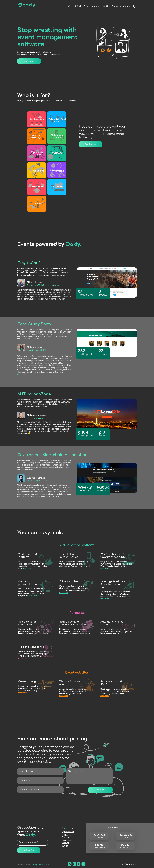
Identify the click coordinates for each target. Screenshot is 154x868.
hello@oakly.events (41, 865)
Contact (127, 6)
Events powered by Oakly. (97, 6)
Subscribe (29, 850)
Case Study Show (66, 842)
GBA (65, 846)
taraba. (132, 864)
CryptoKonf (68, 832)
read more (22, 374)
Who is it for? (74, 6)
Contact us (29, 61)
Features (116, 6)
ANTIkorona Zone (67, 836)
